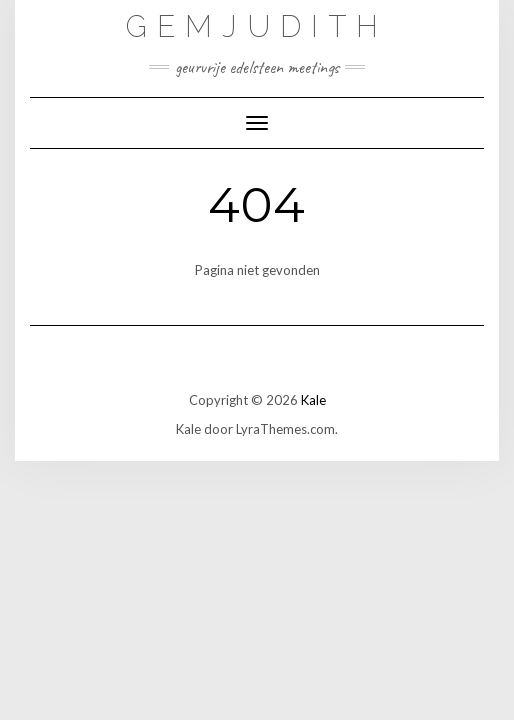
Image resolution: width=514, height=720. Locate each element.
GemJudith (257, 26)
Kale (313, 400)
